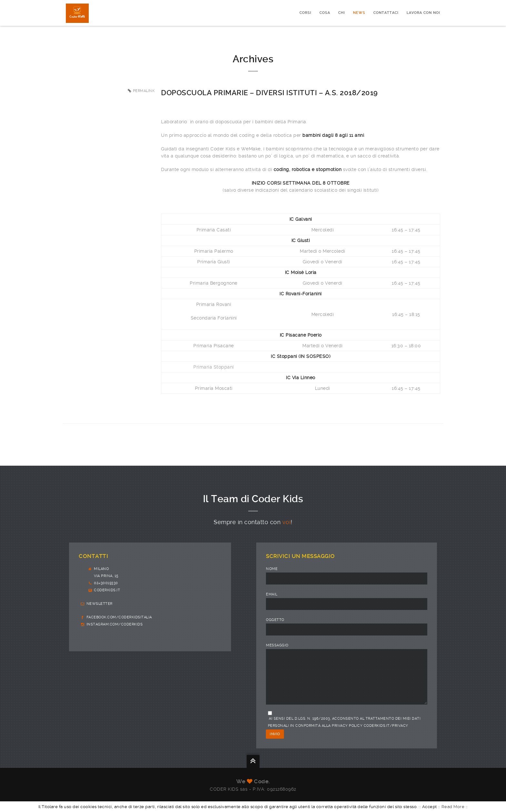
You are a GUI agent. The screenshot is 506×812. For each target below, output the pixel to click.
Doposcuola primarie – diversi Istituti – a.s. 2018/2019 (269, 93)
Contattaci (386, 13)
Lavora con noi (423, 13)
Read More (453, 807)
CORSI (305, 13)
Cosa (325, 13)
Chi (342, 13)
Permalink (144, 91)
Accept (430, 807)
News (359, 13)
